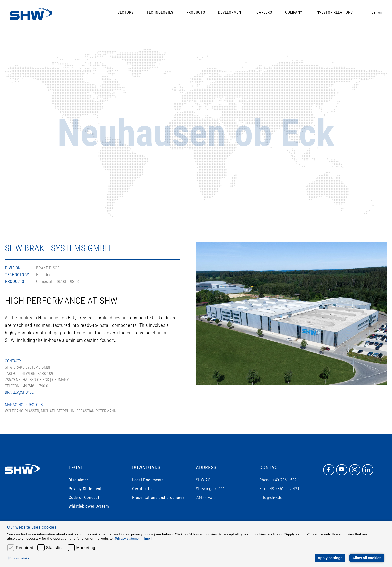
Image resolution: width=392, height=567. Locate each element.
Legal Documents (148, 480)
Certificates (143, 489)
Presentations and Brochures (158, 497)
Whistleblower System (89, 506)
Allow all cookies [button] (367, 558)
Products (196, 12)
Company (294, 12)
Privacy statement (128, 539)
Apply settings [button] (330, 558)
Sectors (126, 12)
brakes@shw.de (19, 392)
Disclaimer (78, 480)
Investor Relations (334, 12)
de (374, 12)
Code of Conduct (84, 497)
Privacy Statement (85, 489)
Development (231, 12)
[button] (20, 559)
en (380, 12)
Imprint (149, 539)
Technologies (160, 12)
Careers (264, 12)
